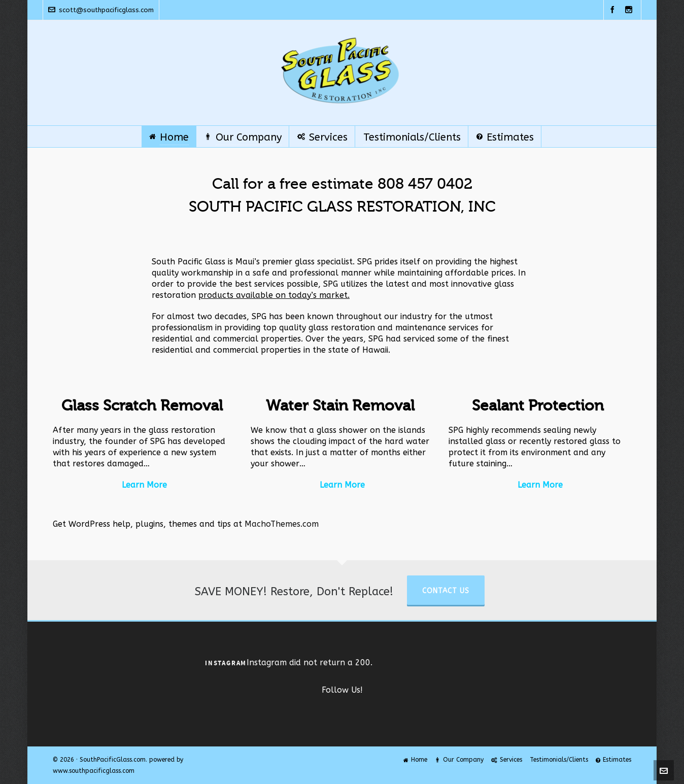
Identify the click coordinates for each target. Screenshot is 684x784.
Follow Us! (342, 690)
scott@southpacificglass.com (101, 10)
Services (507, 760)
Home (415, 760)
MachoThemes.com (282, 524)
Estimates (613, 760)
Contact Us (446, 591)
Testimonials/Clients (559, 760)
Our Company (459, 760)
